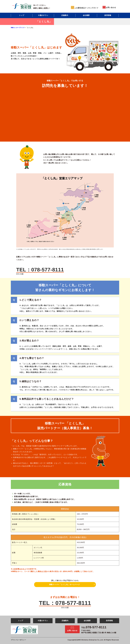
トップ (22, 15)
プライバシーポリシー (18, 640)
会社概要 (86, 15)
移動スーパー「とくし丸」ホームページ (65, 584)
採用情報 (108, 15)
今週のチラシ (43, 15)
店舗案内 (65, 15)
